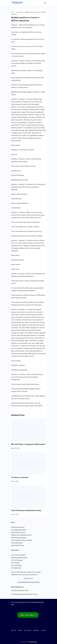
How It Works (28, 630)
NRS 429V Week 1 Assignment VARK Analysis (28, 444)
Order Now (36, 630)
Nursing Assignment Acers (20, 590)
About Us (14, 630)
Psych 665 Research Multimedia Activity (26, 510)
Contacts (43, 630)
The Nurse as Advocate (20, 477)
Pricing (20, 630)
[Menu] (45, 3)
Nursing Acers (33, 642)
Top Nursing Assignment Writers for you (24, 594)
